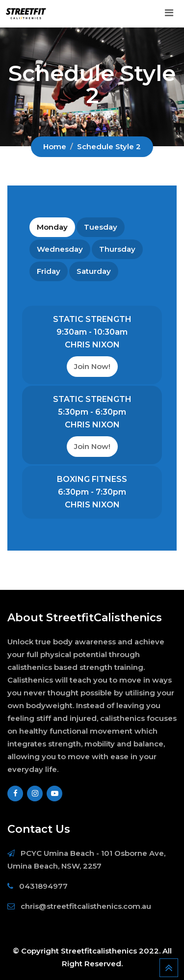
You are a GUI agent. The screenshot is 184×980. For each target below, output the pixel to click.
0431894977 (43, 886)
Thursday (117, 249)
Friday (49, 271)
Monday (52, 227)
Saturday (94, 271)
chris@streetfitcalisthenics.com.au (86, 906)
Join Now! (92, 366)
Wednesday (60, 249)
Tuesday (101, 227)
